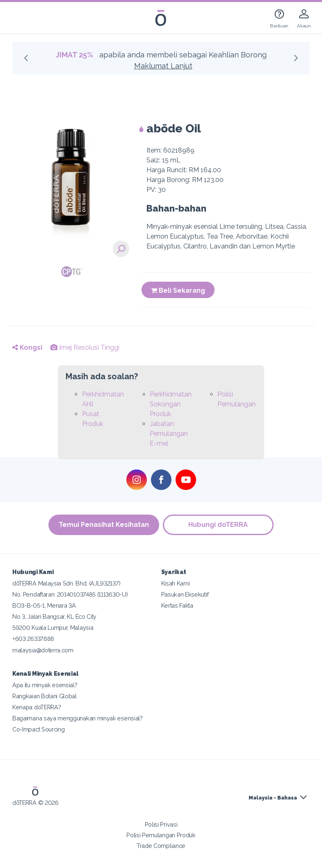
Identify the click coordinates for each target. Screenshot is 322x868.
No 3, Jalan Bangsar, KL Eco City (54, 616)
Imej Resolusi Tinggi (85, 347)
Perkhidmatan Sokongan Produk (171, 404)
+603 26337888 (33, 639)
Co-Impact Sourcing (38, 729)
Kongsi (27, 347)
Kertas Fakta (177, 605)
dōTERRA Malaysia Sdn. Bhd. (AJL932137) (66, 583)
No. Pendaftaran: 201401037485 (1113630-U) (70, 594)
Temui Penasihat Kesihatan (104, 525)
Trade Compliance (161, 846)
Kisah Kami (176, 583)
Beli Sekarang (178, 290)
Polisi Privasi (161, 824)
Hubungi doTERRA (218, 525)
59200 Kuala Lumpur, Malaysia (53, 628)
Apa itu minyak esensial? (45, 685)
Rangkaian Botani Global (45, 696)
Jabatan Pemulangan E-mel (169, 434)
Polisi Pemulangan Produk (161, 835)
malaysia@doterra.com (43, 650)
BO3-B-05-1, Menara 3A (44, 605)
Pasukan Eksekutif (185, 594)
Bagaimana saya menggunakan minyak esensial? (78, 718)
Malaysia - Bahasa (273, 798)
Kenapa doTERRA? (37, 707)
